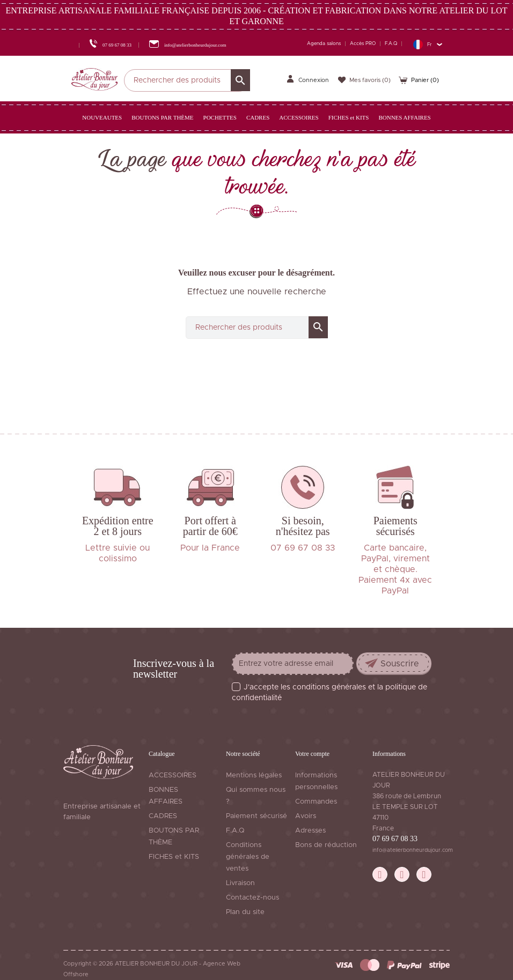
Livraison (240, 883)
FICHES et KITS (174, 857)
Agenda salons (324, 44)
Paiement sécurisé (256, 816)
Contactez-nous (252, 898)
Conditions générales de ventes (248, 857)
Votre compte (312, 754)
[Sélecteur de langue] (427, 44)
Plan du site (245, 912)
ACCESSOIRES (173, 775)
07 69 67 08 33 (395, 839)
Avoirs (306, 816)
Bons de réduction (326, 845)
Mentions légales (254, 775)
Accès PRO (363, 44)
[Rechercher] (187, 80)
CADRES (163, 816)
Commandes (316, 802)
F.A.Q (391, 44)
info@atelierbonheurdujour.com (413, 850)
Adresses (310, 831)
